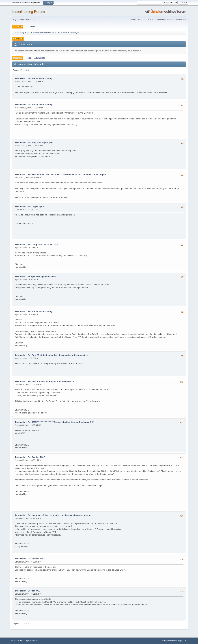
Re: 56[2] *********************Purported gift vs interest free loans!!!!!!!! (61, 422)
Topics (28, 58)
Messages (18, 58)
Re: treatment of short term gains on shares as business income (59, 515)
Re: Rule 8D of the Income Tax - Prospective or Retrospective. (58, 355)
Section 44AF (34, 591)
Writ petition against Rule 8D (42, 276)
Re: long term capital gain (40, 143)
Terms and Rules (173, 641)
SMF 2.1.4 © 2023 (17, 641)
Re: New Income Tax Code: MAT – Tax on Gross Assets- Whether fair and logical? (68, 175)
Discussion (21, 78)
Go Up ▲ (185, 641)
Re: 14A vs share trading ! (41, 78)
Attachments (40, 58)
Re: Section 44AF (36, 457)
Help (164, 641)
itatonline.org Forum (28, 12)
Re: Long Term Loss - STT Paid (43, 245)
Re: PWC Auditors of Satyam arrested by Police (51, 381)
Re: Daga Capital (36, 207)
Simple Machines (31, 641)
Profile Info (18, 39)
